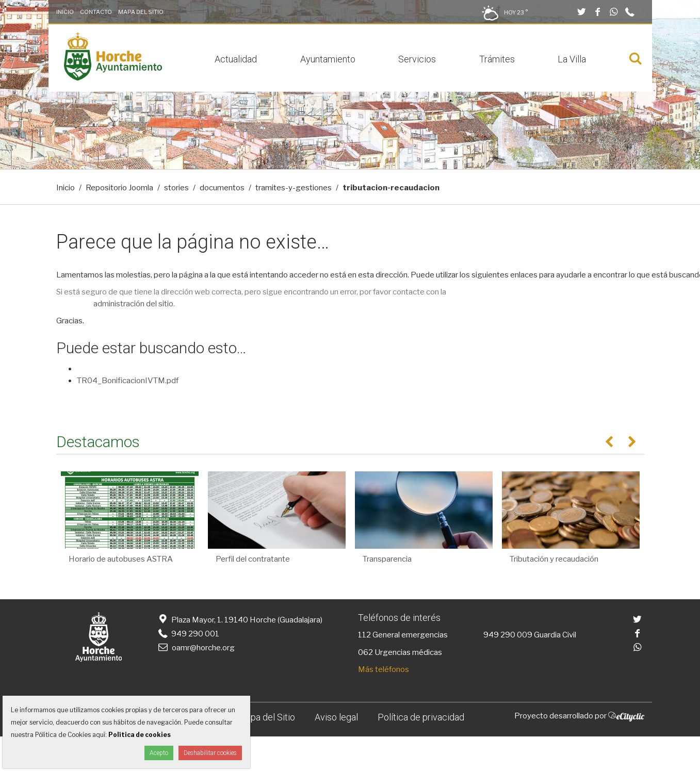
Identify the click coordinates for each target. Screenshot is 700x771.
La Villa (572, 59)
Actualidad (236, 59)
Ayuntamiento (328, 59)
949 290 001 (188, 634)
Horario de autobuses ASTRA (121, 559)
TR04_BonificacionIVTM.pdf (128, 381)
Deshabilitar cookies (210, 753)
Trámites (497, 59)
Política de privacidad (421, 717)
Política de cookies (140, 735)
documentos (222, 188)
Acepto (159, 753)
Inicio (65, 12)
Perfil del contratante (253, 559)
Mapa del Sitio (141, 12)
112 (364, 635)
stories (176, 188)
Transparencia (387, 559)
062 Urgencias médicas (400, 652)
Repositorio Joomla (119, 188)
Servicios (417, 59)
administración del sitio (133, 304)
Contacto (96, 12)
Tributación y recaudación (554, 559)
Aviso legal (336, 717)
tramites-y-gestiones (294, 188)
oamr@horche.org (196, 648)
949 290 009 (508, 635)
